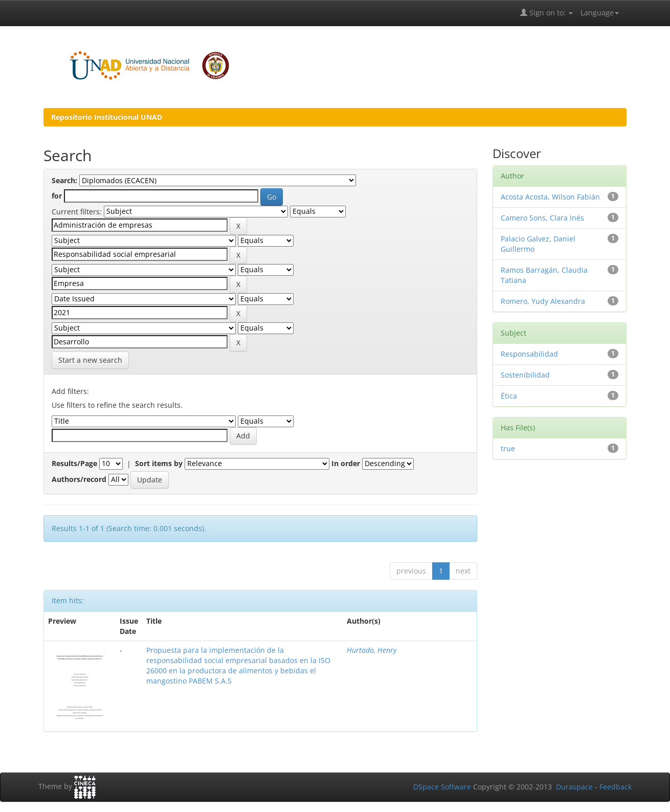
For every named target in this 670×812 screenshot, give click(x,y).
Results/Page (74, 463)
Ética (509, 396)
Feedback (616, 787)
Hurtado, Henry (372, 650)
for (57, 196)
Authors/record (79, 479)
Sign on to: (546, 13)
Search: (64, 180)
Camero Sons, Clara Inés (542, 218)
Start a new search (90, 360)
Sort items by (159, 463)
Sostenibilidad (525, 375)
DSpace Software (442, 787)
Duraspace (574, 787)
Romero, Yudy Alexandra (543, 301)
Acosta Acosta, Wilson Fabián (550, 197)
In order (346, 463)
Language (600, 13)
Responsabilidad (529, 354)
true (508, 448)
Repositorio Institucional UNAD (107, 117)
